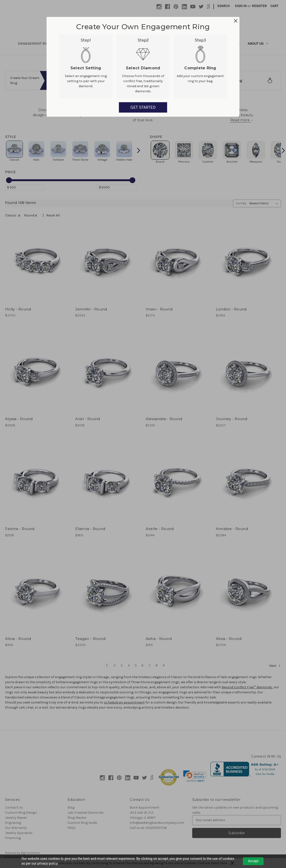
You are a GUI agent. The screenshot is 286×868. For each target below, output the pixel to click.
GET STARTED (143, 107)
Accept (253, 861)
